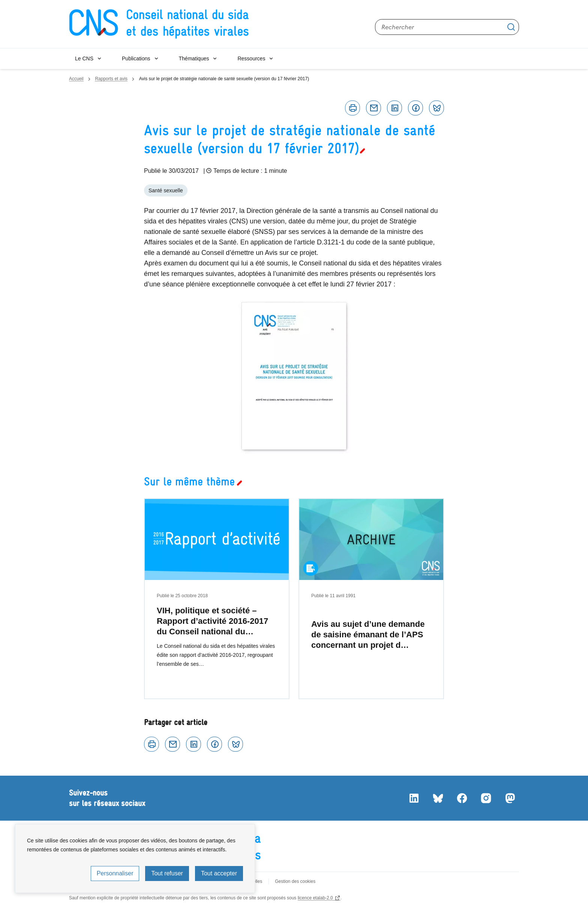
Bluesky (436, 108)
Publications (136, 58)
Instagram (486, 798)
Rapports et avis (111, 79)
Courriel (373, 108)
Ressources (251, 58)
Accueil (76, 79)
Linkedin (394, 108)
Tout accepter (219, 873)
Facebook (415, 108)
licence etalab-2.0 (315, 898)
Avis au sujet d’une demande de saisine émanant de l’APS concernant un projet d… (368, 635)
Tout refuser (167, 873)
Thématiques (194, 58)
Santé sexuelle (166, 190)
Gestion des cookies (295, 881)
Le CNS (84, 58)
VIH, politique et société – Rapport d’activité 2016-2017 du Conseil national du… (212, 621)
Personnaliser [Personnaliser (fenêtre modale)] (115, 873)
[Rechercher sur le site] (447, 27)
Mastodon (510, 798)
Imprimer (352, 108)
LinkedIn (414, 798)
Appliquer (511, 27)
